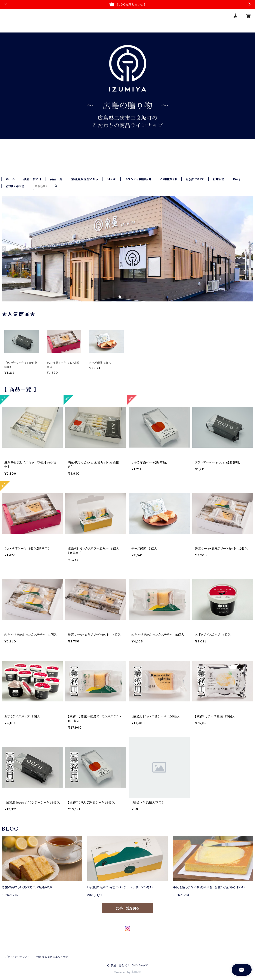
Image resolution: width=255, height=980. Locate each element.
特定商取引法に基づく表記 (52, 957)
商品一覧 (56, 179)
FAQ (236, 179)
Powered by (127, 972)
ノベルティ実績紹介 (138, 179)
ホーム (10, 179)
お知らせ (219, 179)
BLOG (111, 179)
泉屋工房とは (33, 179)
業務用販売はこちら (85, 179)
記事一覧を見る (128, 908)
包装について (195, 179)
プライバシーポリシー (17, 957)
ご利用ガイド (169, 179)
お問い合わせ (15, 186)
